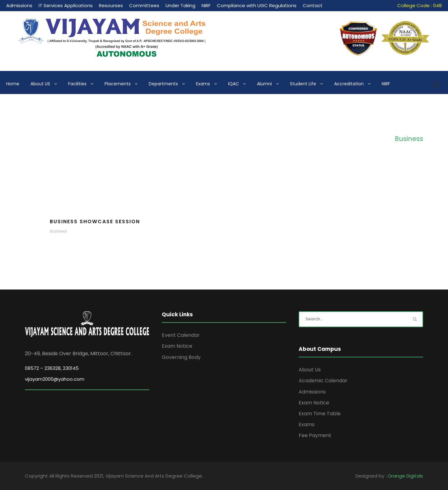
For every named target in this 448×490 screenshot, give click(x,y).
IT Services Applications (66, 5)
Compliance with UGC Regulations (257, 5)
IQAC (233, 84)
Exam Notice (177, 346)
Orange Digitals (405, 476)
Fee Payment (315, 435)
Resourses (111, 5)
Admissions (19, 5)
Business (58, 231)
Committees (144, 5)
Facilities (77, 84)
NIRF (206, 5)
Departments (163, 84)
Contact (313, 5)
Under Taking (180, 5)
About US (40, 84)
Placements (118, 84)
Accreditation (349, 84)
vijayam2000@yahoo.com (55, 379)
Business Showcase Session (95, 221)
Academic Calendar (323, 381)
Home (13, 84)
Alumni (264, 84)
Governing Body (181, 357)
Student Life (303, 84)
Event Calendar (181, 335)
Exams (203, 84)
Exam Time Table (320, 414)
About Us (310, 370)
